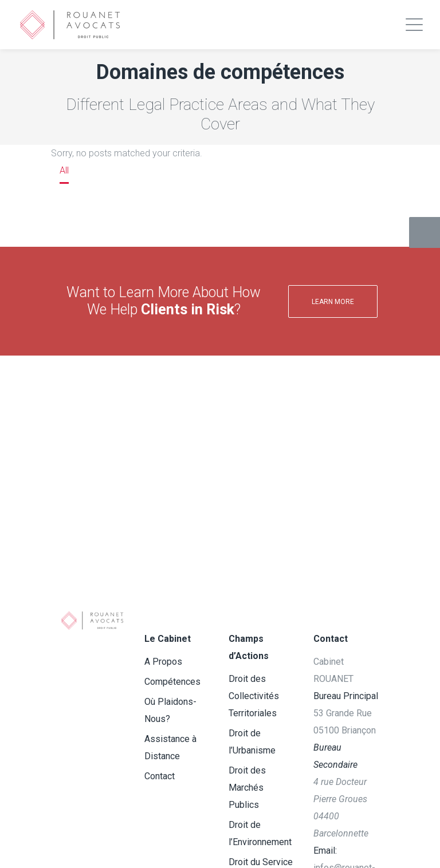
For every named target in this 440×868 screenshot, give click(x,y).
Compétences (172, 682)
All (64, 170)
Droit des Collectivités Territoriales (254, 696)
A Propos (163, 662)
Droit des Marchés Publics (247, 788)
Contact (160, 776)
